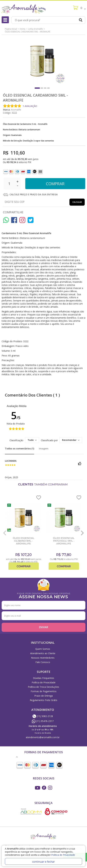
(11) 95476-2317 (43, 721)
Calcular (77, 202)
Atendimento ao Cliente (43, 653)
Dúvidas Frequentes (44, 678)
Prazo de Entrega (43, 696)
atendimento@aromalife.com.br (43, 737)
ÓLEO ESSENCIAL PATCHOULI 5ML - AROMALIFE (64, 541)
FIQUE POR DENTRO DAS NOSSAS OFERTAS (43, 595)
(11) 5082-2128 (43, 716)
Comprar (24, 566)
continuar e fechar (43, 862)
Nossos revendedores (43, 658)
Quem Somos (43, 649)
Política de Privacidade (44, 682)
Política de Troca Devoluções (43, 687)
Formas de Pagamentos (44, 691)
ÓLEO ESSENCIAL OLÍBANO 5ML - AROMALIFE (24, 541)
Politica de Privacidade (63, 855)
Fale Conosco (43, 662)
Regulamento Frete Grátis (44, 700)
